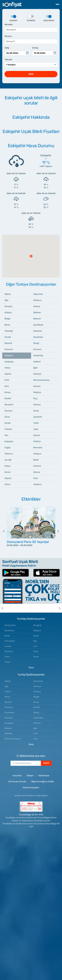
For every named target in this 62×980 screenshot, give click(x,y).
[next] (56, 531)
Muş (35, 398)
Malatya (37, 392)
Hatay (7, 368)
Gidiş (7, 48)
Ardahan (37, 484)
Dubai (36, 636)
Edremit (8, 343)
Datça (7, 466)
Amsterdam (10, 625)
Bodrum (37, 319)
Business (31, 18)
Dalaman (38, 331)
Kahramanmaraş (41, 380)
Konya (8, 392)
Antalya (8, 313)
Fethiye (37, 441)
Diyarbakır (38, 337)
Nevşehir (9, 405)
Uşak (36, 429)
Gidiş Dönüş (49, 18)
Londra (8, 646)
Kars (7, 386)
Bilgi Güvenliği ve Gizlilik (43, 782)
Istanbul (8, 734)
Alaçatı (8, 478)
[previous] (6, 531)
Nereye (8, 36)
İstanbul (37, 374)
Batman (37, 313)
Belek (36, 460)
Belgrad (37, 631)
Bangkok (37, 625)
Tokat (36, 423)
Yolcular (8, 60)
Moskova (9, 651)
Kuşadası (9, 441)
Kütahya (37, 300)
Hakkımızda (44, 776)
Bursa (7, 325)
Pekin (7, 657)
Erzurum (37, 349)
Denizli (8, 337)
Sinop (36, 411)
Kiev (35, 641)
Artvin (7, 484)
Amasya (8, 306)
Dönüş (35, 48)
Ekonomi (13, 18)
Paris (36, 651)
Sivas (7, 417)
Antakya (37, 454)
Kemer (8, 472)
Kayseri (37, 386)
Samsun (8, 411)
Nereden (9, 24)
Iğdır (35, 368)
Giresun (37, 405)
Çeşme (37, 435)
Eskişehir (9, 355)
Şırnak (8, 423)
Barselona (9, 631)
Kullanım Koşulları (31, 788)
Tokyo (7, 662)
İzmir (7, 380)
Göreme (37, 466)
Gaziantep (38, 355)
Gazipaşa (9, 362)
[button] (31, 256)
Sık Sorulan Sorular (17, 782)
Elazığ (36, 343)
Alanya (37, 472)
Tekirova (9, 454)
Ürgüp (7, 448)
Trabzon (8, 429)
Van (6, 435)
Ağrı (6, 300)
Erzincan (9, 349)
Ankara (37, 306)
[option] (31, 531)
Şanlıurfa (38, 417)
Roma (36, 657)
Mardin (8, 398)
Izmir (36, 734)
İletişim (30, 776)
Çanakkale (38, 325)
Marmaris (38, 448)
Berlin (7, 636)
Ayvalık (8, 460)
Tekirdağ (9, 331)
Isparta (8, 374)
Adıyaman (38, 294)
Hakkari (37, 362)
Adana (8, 294)
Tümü (31, 668)
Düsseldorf (10, 641)
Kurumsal (17, 776)
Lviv (35, 646)
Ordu (36, 478)
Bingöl (7, 319)
